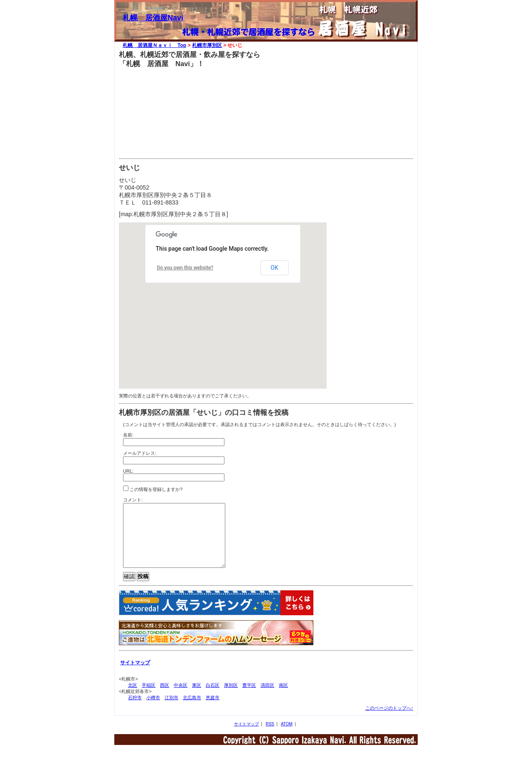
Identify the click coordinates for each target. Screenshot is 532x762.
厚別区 (231, 698)
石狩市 (135, 710)
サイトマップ (246, 736)
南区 (283, 698)
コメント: (133, 500)
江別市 (171, 710)
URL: (128, 471)
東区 (197, 698)
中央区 (181, 698)
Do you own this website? (185, 268)
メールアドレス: (140, 453)
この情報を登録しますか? (153, 489)
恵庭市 (213, 710)
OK (274, 268)
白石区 (213, 698)
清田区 (267, 698)
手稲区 (149, 698)
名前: (128, 435)
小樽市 (153, 710)
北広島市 (192, 710)
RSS (270, 736)
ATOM (287, 736)
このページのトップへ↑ (389, 720)
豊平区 (249, 698)
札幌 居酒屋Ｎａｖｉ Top (154, 45)
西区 (165, 698)
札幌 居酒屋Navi (153, 18)
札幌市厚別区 (207, 45)
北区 (133, 698)
